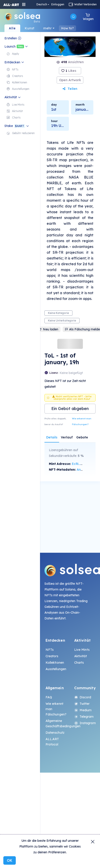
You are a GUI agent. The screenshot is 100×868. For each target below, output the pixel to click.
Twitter (82, 704)
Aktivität (81, 656)
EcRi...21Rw (80, 464)
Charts (79, 663)
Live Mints (82, 650)
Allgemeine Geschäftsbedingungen (56, 723)
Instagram (84, 723)
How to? (67, 28)
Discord (83, 697)
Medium (83, 710)
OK (10, 860)
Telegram (84, 717)
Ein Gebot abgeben (70, 409)
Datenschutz (55, 733)
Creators (52, 656)
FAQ (49, 697)
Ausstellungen (56, 669)
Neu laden (48, 329)
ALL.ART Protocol (52, 742)
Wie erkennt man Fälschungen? (82, 421)
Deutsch (42, 4)
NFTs (50, 650)
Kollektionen (55, 663)
